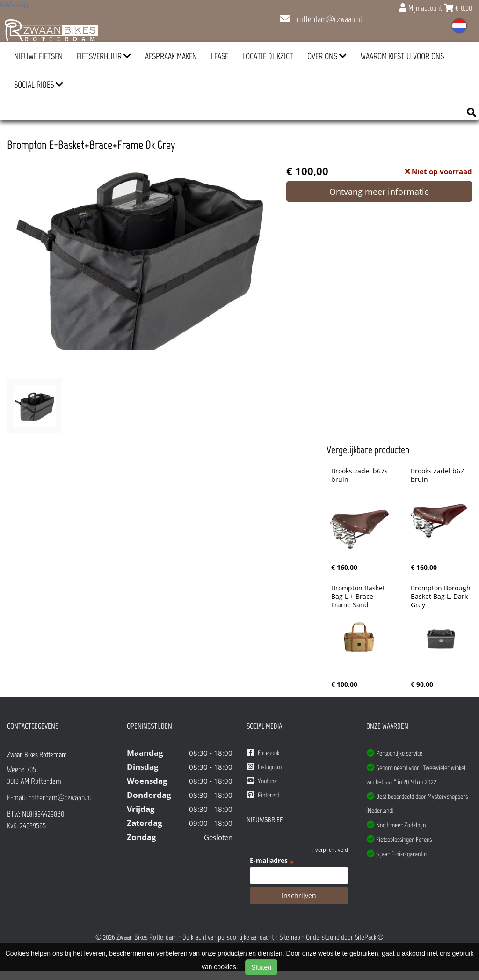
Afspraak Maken (171, 56)
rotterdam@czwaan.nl (321, 19)
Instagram (264, 767)
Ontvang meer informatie (379, 192)
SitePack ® (369, 937)
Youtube (262, 781)
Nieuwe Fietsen (38, 56)
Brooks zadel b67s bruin (360, 475)
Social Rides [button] (39, 85)
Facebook (263, 753)
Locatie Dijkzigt (268, 56)
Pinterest (263, 795)
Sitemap (290, 937)
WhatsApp (15, 5)
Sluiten (261, 967)
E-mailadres (272, 861)
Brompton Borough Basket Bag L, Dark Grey (442, 597)
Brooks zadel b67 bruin (438, 475)
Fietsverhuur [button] (104, 56)
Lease (220, 56)
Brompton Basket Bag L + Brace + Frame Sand (359, 597)
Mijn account (421, 8)
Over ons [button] (327, 56)
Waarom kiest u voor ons (402, 56)
